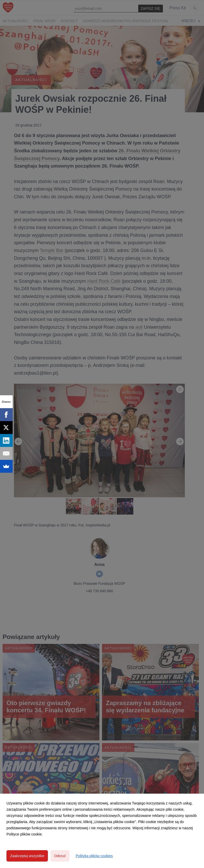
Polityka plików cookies (94, 856)
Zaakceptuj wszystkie (27, 856)
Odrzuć (60, 856)
